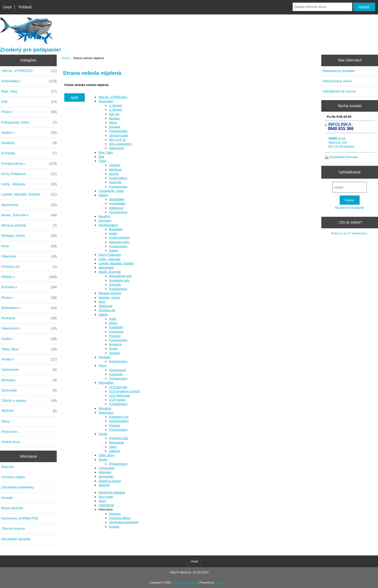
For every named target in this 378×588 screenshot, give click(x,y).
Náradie (114, 118)
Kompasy (29, 153)
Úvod (7, 7)
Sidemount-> (29, 328)
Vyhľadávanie (350, 172)
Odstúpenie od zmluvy (339, 91)
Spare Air (115, 182)
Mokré (113, 323)
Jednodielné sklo (120, 276)
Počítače (104, 357)
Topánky (115, 353)
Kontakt (7, 498)
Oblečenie (29, 256)
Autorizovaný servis (337, 81)
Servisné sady (119, 135)
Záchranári (29, 390)
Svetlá (103, 434)
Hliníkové (115, 169)
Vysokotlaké (117, 203)
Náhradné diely (119, 242)
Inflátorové (116, 208)
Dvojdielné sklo (119, 280)
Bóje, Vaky (29, 91)
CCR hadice (117, 399)
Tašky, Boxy (29, 349)
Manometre (29, 205)
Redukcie (29, 318)
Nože (29, 246)
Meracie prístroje (29, 225)
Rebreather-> (29, 308)
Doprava (8, 467)
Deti (29, 102)
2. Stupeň (115, 109)
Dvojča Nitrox (118, 178)
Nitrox (113, 122)
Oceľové (115, 165)
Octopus (115, 127)
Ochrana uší (29, 267)
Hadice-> (29, 133)
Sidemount (116, 148)
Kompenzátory (108, 225)
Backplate (116, 229)
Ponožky (115, 336)
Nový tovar (106, 496)
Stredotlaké (117, 199)
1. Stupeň (115, 105)
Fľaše (102, 161)
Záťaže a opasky (29, 401)
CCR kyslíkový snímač (124, 391)
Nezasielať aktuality (16, 539)
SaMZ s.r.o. (222, 583)
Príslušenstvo (118, 131)
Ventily (103, 459)
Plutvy (103, 365)
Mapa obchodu (12, 508)
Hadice (103, 195)
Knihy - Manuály (29, 184)
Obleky (103, 314)
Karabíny (29, 143)
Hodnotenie (106, 505)
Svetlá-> (29, 339)
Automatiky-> (29, 81)
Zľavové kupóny (13, 528)
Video (113, 447)
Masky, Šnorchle (110, 272)
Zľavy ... (7, 421)
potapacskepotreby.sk (185, 583)
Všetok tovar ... (12, 442)
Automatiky (106, 101)
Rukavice (115, 344)
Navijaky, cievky (29, 236)
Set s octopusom (120, 144)
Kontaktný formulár (344, 157)
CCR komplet (118, 387)
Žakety (114, 250)
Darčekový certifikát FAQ (20, 518)
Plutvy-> (29, 298)
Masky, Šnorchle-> (29, 215)
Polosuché (116, 331)
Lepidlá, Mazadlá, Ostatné (29, 194)
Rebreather (106, 382)
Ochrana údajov (13, 477)
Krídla (113, 233)
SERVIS (29, 411)
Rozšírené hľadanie (112, 492)
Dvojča (114, 174)
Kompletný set (119, 417)
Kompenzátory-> (29, 164)
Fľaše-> (29, 112)
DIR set (114, 114)
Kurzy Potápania (29, 174)
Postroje (115, 425)
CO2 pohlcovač (119, 395)
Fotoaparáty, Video (29, 122)
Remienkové (117, 370)
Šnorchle (115, 284)
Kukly (113, 319)
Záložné (114, 451)
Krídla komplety (119, 237)
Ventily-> (29, 359)
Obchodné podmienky (18, 487)
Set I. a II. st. (117, 139)
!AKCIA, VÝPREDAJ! (29, 71)
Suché (113, 348)
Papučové (116, 374)
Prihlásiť (25, 7)
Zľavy (102, 501)
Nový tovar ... (11, 432)
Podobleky (116, 327)
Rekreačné (116, 442)
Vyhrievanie (29, 370)
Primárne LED (119, 438)
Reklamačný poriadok (339, 71)
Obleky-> (29, 277)
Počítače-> (29, 287)
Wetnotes (29, 380)
